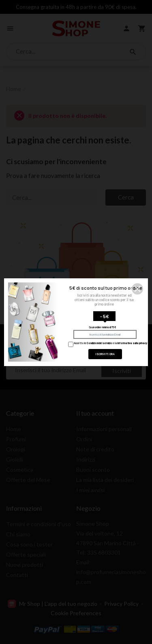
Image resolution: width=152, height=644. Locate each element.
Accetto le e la (108, 343)
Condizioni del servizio (100, 343)
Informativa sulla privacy (132, 343)
